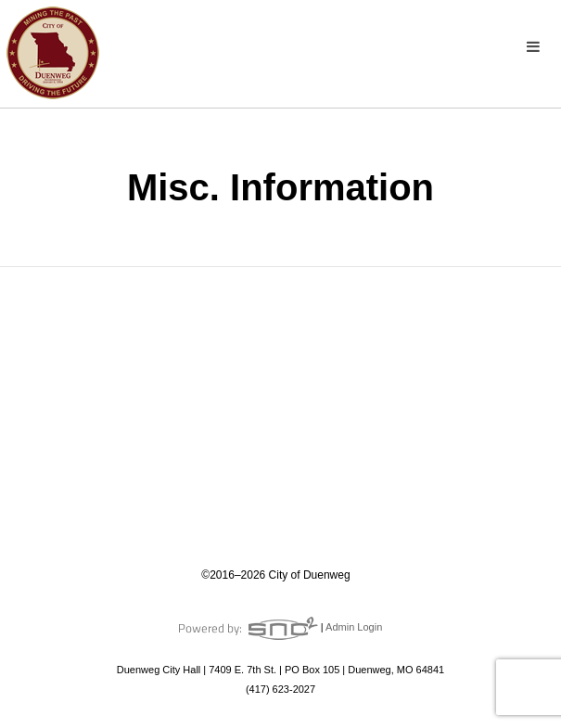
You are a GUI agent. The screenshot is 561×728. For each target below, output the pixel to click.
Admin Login (354, 627)
